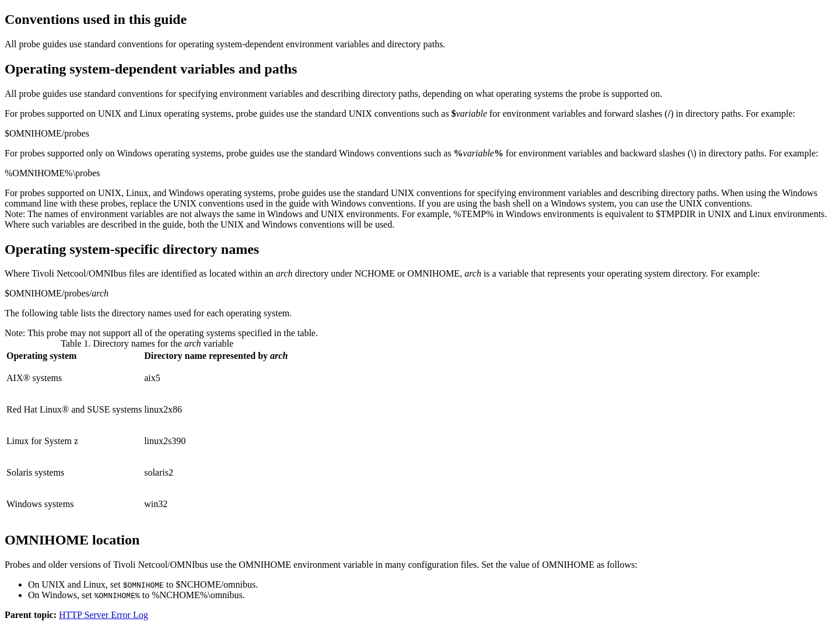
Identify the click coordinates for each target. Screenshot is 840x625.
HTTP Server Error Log (104, 615)
